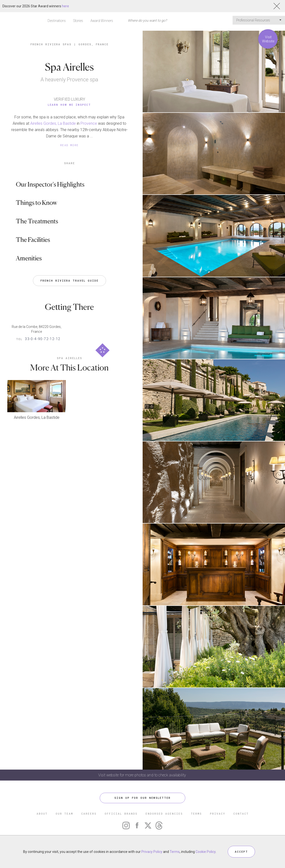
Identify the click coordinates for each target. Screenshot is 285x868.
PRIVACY (218, 814)
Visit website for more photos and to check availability (143, 775)
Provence (89, 123)
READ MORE (69, 145)
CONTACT (241, 814)
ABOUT (42, 814)
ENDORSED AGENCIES (164, 814)
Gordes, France (93, 44)
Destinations (57, 21)
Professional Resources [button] (259, 20)
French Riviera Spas (51, 44)
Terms (175, 852)
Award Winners (102, 21)
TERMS (196, 814)
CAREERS (89, 814)
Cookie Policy (206, 852)
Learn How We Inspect (69, 105)
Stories (78, 21)
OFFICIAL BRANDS (121, 814)
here (65, 6)
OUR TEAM (64, 814)
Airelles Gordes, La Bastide (53, 123)
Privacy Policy (152, 852)
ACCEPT (241, 852)
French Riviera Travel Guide (69, 281)
